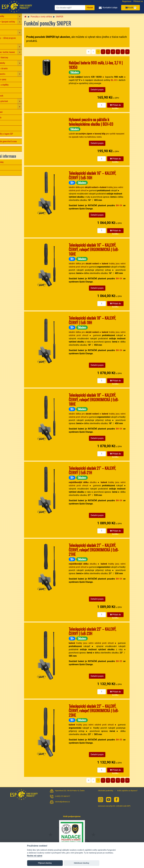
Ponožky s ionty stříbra (55, 17)
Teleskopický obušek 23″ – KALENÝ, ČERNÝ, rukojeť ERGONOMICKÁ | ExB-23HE (107, 711)
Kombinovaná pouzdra (10, 74)
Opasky (4, 90)
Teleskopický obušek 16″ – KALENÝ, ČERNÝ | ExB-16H (106, 175)
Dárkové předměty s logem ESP (14, 134)
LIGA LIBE (5, 149)
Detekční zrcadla (8, 117)
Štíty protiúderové (8, 112)
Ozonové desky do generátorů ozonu (16, 141)
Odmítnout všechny (82, 863)
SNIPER (73, 17)
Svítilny (4, 46)
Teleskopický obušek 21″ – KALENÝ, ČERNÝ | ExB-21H (106, 470)
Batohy (4, 123)
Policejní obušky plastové (11, 101)
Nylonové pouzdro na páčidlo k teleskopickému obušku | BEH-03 (104, 122)
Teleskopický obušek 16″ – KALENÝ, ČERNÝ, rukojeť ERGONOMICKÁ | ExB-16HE (107, 249)
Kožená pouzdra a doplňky (11, 85)
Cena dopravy (6, 173)
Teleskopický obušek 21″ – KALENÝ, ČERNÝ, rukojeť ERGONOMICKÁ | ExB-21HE (107, 550)
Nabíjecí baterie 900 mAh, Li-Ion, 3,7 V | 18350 (109, 65)
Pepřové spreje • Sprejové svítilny (15, 22)
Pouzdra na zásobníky (10, 63)
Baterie (4, 128)
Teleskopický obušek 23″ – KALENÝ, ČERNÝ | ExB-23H (106, 631)
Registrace (127, 1)
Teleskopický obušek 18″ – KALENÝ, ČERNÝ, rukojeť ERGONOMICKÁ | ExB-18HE (107, 400)
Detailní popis (111, 90)
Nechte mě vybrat (35, 856)
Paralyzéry (5, 32)
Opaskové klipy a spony (10, 79)
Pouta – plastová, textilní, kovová (15, 52)
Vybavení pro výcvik (9, 96)
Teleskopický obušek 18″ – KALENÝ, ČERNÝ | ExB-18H (106, 320)
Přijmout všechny (45, 863)
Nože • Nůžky (6, 27)
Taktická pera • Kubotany (11, 57)
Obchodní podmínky (9, 162)
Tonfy (3, 106)
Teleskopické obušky (9, 16)
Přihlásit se (138, 1)
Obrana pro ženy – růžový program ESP (15, 39)
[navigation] (33, 16)
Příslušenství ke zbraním (11, 68)
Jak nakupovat (7, 167)
